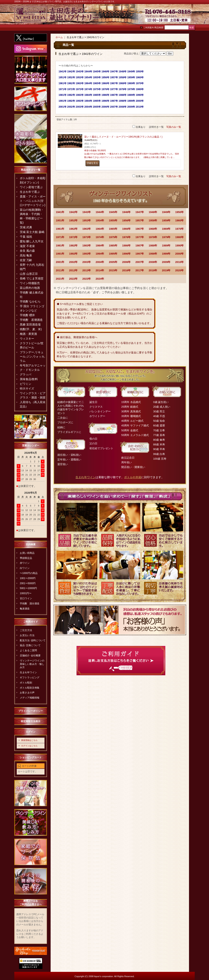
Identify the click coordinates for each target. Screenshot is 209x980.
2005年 (113, 262)
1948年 (153, 212)
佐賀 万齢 (26, 260)
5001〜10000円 (28, 588)
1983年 (87, 246)
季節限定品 (26, 558)
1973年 (87, 237)
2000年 (180, 254)
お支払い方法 (27, 635)
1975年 (113, 237)
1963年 (87, 229)
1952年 (73, 220)
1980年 (180, 237)
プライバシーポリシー (31, 711)
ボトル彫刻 (26, 683)
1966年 (127, 229)
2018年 (153, 270)
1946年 (127, 212)
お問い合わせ (185, 16)
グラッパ (26, 374)
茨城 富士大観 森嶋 (32, 232)
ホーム (59, 37)
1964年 (100, 229)
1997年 (140, 254)
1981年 (60, 246)
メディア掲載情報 (30, 698)
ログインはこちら (29, 746)
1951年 (60, 220)
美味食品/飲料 (29, 379)
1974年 (100, 237)
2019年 (166, 270)
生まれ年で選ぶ (30, 192)
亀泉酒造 (25, 609)
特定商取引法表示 (31, 721)
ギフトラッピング (30, 678)
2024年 (100, 279)
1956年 (127, 220)
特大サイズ (27, 388)
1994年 (100, 254)
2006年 (127, 262)
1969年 (166, 229)
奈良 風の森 (27, 251)
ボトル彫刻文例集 (30, 688)
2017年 (140, 270)
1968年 (153, 229)
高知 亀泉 (26, 255)
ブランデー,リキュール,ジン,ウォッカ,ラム (32, 356)
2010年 (180, 262)
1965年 (113, 229)
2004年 (100, 262)
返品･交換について (30, 645)
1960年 (180, 220)
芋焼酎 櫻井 (27, 315)
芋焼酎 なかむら (30, 301)
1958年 (153, 220)
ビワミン (26, 384)
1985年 (113, 246)
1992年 (73, 254)
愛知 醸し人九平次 (32, 241)
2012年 (73, 270)
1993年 (87, 254)
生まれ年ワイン (28, 672)
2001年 (60, 262)
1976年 (127, 237)
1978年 (153, 237)
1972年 (73, 237)
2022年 (73, 279)
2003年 (87, 262)
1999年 (166, 254)
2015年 (113, 270)
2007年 (140, 262)
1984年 (100, 246)
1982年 (73, 246)
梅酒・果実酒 (28, 334)
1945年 (113, 212)
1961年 (60, 229)
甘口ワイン (26, 598)
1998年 (153, 254)
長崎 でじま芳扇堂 (32, 278)
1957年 (140, 220)
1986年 (127, 246)
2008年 (153, 262)
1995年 (113, 254)
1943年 (87, 212)
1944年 (100, 212)
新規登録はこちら (29, 740)
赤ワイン (25, 563)
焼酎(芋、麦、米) (31, 329)
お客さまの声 (27, 693)
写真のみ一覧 (174, 127)
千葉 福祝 (26, 237)
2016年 (127, 270)
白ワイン (25, 568)
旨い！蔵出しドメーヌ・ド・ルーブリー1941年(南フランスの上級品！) (123, 137)
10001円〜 (26, 593)
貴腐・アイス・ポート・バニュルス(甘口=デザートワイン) (33, 201)
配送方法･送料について (33, 640)
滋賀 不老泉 (27, 246)
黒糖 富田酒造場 (30, 324)
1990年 (180, 246)
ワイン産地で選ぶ (31, 187)
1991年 (60, 254)
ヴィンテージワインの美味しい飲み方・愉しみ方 (32, 664)
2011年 (60, 270)
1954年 (100, 220)
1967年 (140, 229)
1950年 (180, 212)
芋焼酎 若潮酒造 (31, 320)
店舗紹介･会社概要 (30, 656)
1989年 (166, 246)
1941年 (60, 212)
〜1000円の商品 (29, 573)
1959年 (166, 220)
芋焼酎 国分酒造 (30, 604)
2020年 (180, 270)
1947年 (140, 212)
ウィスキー (27, 339)
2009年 (166, 262)
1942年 (73, 212)
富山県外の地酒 (30, 288)
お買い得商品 (27, 553)
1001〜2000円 (28, 578)
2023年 (87, 279)
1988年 (153, 246)
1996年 (127, 254)
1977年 (140, 237)
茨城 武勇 (26, 227)
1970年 (180, 229)
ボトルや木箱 (133, 477)
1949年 (166, 212)
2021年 (60, 279)
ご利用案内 (149, 28)
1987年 (140, 246)
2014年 (100, 270)
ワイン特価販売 (30, 283)
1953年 (87, 220)
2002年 (73, 262)
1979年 (166, 237)
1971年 (60, 237)
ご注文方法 (26, 630)
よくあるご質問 (28, 650)
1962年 (73, 229)
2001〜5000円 (28, 583)
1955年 (113, 220)
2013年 (87, 270)
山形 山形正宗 (29, 274)
